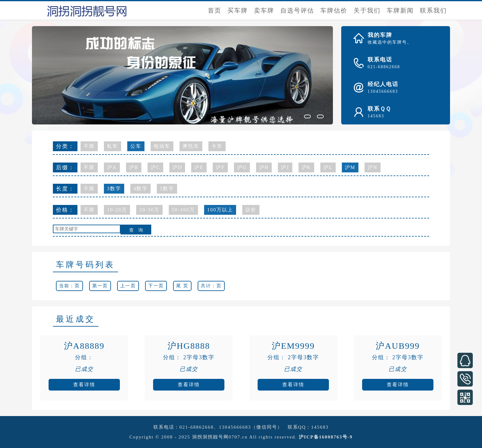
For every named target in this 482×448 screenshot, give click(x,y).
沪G (242, 167)
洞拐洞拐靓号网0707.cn (220, 437)
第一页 (100, 286)
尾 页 (182, 286)
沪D (177, 167)
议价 (251, 210)
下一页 (156, 286)
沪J (285, 167)
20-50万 (149, 210)
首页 (215, 10)
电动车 (162, 146)
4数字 (140, 189)
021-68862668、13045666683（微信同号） (231, 427)
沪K (306, 167)
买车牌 (238, 10)
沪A (112, 167)
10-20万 (117, 210)
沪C (155, 167)
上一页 (128, 286)
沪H (264, 167)
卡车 (217, 146)
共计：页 (211, 286)
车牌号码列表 (85, 265)
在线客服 (465, 360)
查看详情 (84, 385)
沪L (328, 167)
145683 (320, 427)
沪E (199, 167)
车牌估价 (334, 10)
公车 (136, 146)
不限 (89, 146)
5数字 (167, 189)
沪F (220, 167)
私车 (113, 146)
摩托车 (191, 146)
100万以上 (220, 210)
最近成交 (76, 319)
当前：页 (69, 286)
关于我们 (367, 10)
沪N (373, 167)
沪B (134, 167)
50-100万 (183, 210)
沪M (350, 167)
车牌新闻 (400, 10)
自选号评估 (297, 10)
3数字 (114, 189)
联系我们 (433, 10)
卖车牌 (264, 10)
